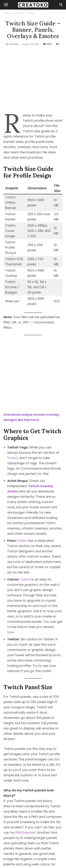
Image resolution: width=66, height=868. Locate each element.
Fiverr (23, 522)
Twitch (12, 440)
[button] (61, 5)
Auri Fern (14, 44)
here (11, 614)
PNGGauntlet (26, 814)
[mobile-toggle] (6, 5)
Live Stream (19, 13)
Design (31, 13)
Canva (25, 561)
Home (7, 13)
